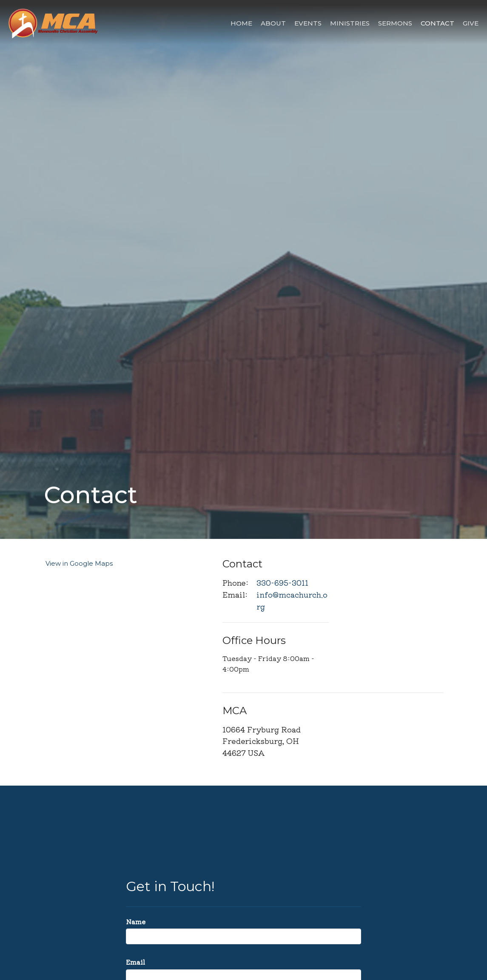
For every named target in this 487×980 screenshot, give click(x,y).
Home (241, 23)
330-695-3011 (282, 582)
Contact (437, 23)
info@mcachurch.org (292, 600)
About (273, 23)
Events (308, 23)
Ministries (350, 23)
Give (471, 23)
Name (136, 922)
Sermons (395, 23)
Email (135, 962)
